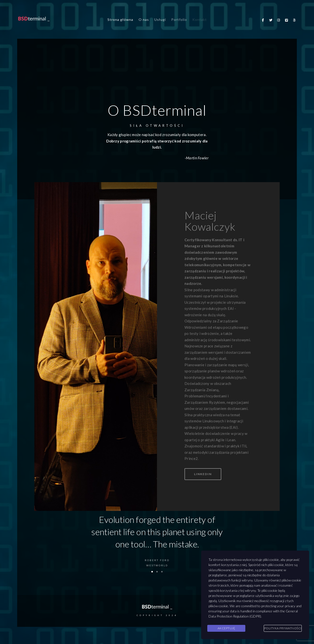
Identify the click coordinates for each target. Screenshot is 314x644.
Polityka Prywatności (283, 628)
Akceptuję (226, 628)
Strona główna (120, 19)
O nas (144, 19)
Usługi (160, 19)
